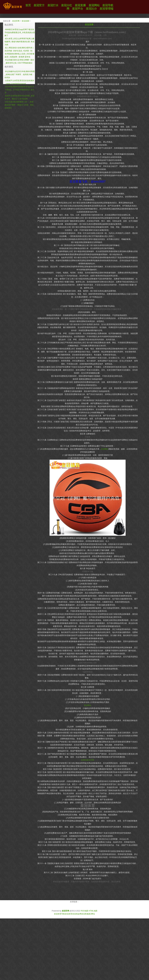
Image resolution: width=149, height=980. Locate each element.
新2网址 (92, 914)
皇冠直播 (25, 21)
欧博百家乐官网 (88, 760)
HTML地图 (93, 911)
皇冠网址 (88, 705)
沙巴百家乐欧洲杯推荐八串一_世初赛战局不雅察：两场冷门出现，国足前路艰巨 (19, 105)
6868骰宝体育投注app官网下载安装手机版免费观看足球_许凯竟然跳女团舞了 (20, 33)
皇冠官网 (16, 21)
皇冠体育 (69, 914)
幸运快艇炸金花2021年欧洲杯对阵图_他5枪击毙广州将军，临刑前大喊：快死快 (20, 74)
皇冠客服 (85, 914)
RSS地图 (84, 911)
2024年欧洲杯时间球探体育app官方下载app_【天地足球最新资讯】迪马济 (19, 90)
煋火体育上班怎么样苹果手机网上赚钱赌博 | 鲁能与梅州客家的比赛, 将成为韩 (19, 42)
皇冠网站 (105, 449)
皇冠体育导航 (59, 914)
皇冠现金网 (77, 914)
